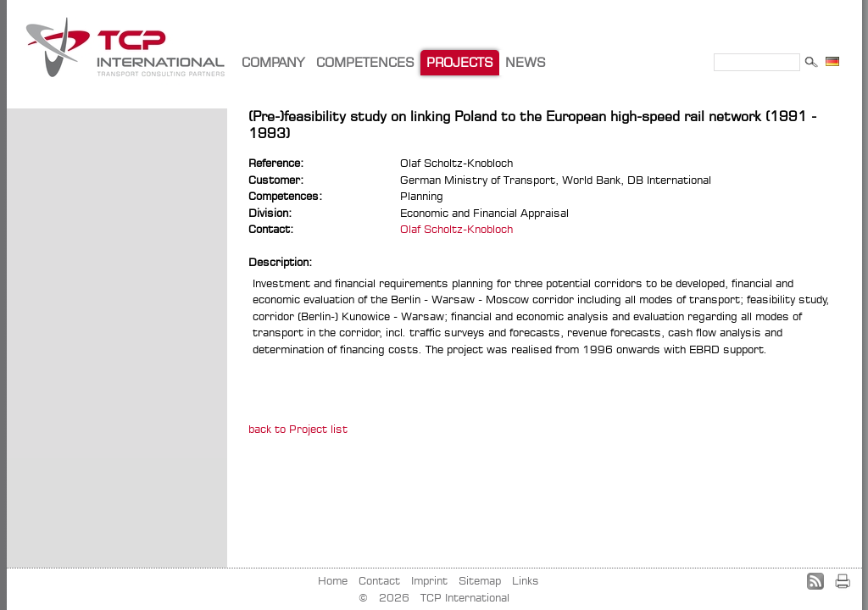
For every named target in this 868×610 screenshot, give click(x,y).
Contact (379, 580)
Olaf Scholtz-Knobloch (456, 229)
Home (333, 580)
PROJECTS (460, 62)
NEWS (526, 62)
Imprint (429, 580)
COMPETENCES (365, 62)
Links (526, 580)
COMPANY (273, 62)
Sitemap (480, 580)
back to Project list (298, 429)
